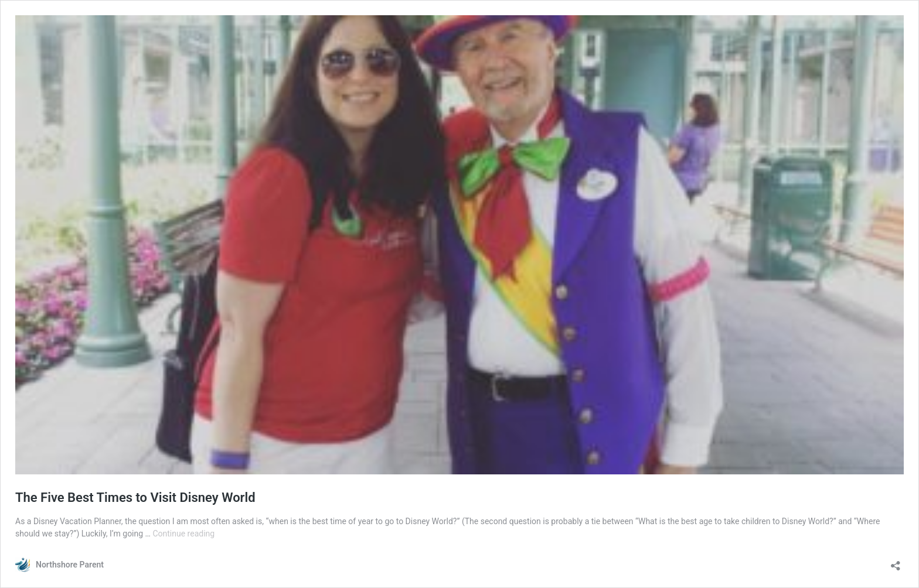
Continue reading (183, 534)
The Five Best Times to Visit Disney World (135, 498)
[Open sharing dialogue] (896, 562)
